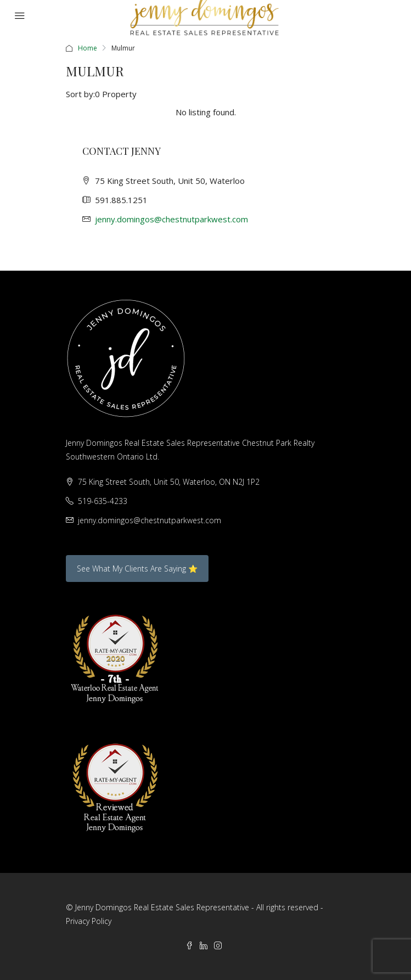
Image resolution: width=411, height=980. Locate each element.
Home (88, 48)
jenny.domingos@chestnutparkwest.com (171, 219)
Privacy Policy (89, 921)
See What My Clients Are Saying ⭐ (137, 569)
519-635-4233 (103, 501)
